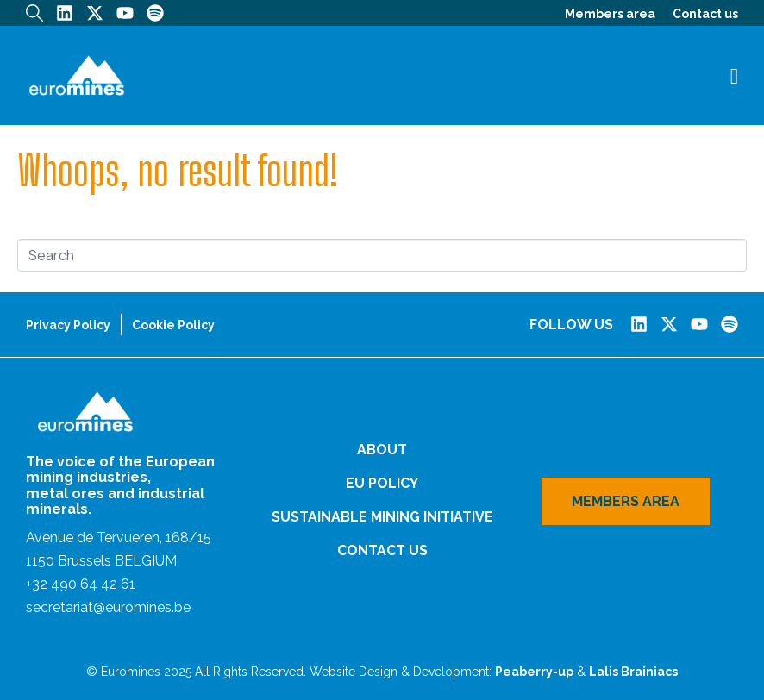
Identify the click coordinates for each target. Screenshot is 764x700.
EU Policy (382, 483)
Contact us (705, 14)
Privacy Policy (68, 325)
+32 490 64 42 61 (81, 584)
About (382, 450)
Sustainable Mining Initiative (382, 517)
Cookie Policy (173, 325)
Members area (610, 14)
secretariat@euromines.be (108, 607)
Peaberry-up (534, 672)
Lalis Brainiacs (633, 672)
